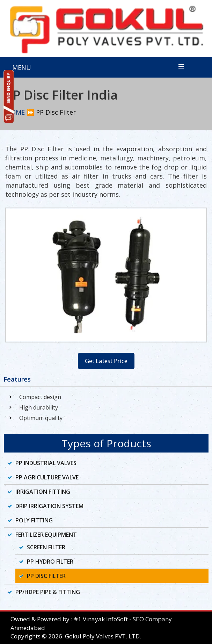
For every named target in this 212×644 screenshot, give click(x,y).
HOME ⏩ (20, 112)
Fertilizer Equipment (46, 535)
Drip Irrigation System (49, 506)
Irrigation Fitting (43, 492)
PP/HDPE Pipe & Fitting (48, 592)
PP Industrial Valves (46, 463)
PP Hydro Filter (50, 562)
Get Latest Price (106, 361)
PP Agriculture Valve (47, 477)
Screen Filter (46, 547)
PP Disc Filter (46, 576)
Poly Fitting (34, 520)
